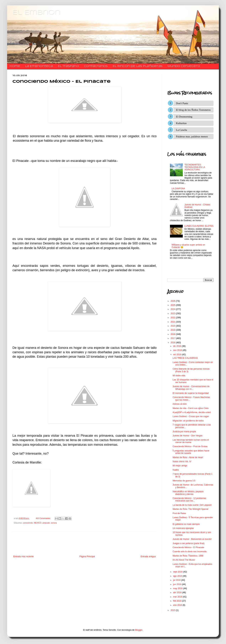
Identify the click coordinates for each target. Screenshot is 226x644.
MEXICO (38, 523)
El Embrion (36, 12)
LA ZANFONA (178, 189)
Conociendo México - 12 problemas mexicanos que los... (189, 500)
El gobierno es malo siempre (186, 524)
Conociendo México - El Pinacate (188, 547)
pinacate (46, 523)
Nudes (176, 470)
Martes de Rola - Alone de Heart (188, 457)
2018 (173, 334)
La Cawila (182, 130)
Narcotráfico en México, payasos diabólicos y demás (188, 493)
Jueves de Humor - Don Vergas (187, 436)
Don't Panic (182, 103)
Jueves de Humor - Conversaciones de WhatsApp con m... (191, 388)
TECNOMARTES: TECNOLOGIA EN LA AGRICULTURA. (195, 167)
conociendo (28, 523)
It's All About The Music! (184, 560)
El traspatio (68, 66)
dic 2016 (178, 346)
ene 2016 (178, 605)
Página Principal (87, 556)
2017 (173, 338)
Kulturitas (181, 123)
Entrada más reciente (23, 556)
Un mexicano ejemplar (183, 528)
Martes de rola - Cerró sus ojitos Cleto (191, 408)
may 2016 (178, 588)
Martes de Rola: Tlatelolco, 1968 (188, 556)
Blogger (139, 630)
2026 (173, 301)
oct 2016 (178, 354)
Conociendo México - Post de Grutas (190, 446)
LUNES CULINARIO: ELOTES (199, 226)
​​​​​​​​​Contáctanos (96, 66)
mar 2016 (178, 597)
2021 (173, 322)
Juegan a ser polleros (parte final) (189, 543)
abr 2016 (178, 593)
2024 (173, 309)
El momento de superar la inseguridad (191, 393)
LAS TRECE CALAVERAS (185, 358)
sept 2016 (178, 572)
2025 (173, 305)
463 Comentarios (43, 518)
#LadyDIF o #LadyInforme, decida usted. (192, 412)
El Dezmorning (184, 117)
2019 (173, 330)
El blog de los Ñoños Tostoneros (193, 110)
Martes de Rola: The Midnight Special (190, 509)
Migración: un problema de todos (188, 421)
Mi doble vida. (179, 376)
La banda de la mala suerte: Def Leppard (192, 505)
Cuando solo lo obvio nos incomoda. (190, 552)
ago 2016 (178, 576)
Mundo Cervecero (184, 66)
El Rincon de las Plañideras (138, 66)
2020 (173, 326)
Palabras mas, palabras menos (192, 137)
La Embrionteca (39, 66)
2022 (173, 318)
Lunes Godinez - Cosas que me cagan (191, 416)
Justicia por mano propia (184, 432)
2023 (173, 313)
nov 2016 (178, 350)
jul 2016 (177, 580)
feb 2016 (178, 601)
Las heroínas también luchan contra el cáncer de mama (191, 441)
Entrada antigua (148, 556)
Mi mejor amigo (180, 466)
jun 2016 (178, 584)
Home (15, 66)
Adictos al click (180, 404)
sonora (54, 523)
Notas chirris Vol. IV (182, 462)
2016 (173, 343)
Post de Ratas (179, 513)
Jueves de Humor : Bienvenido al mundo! (192, 539)
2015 (173, 610)
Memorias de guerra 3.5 (184, 481)
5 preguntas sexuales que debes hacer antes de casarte (191, 452)
